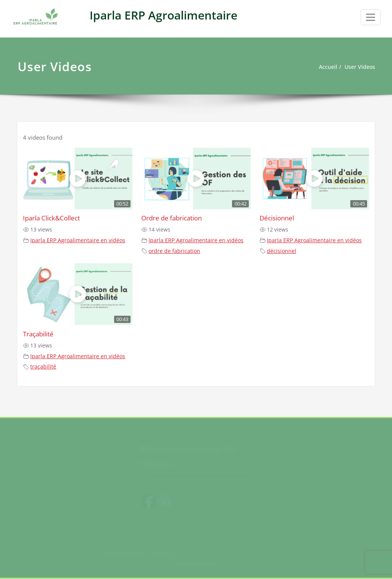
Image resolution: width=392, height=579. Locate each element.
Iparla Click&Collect (51, 218)
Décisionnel (277, 218)
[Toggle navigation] (371, 17)
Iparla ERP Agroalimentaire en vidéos (78, 240)
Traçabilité (38, 334)
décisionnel (282, 251)
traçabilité (43, 367)
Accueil (326, 67)
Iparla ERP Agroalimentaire (163, 15)
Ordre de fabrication (171, 218)
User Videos (359, 67)
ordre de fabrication (174, 251)
